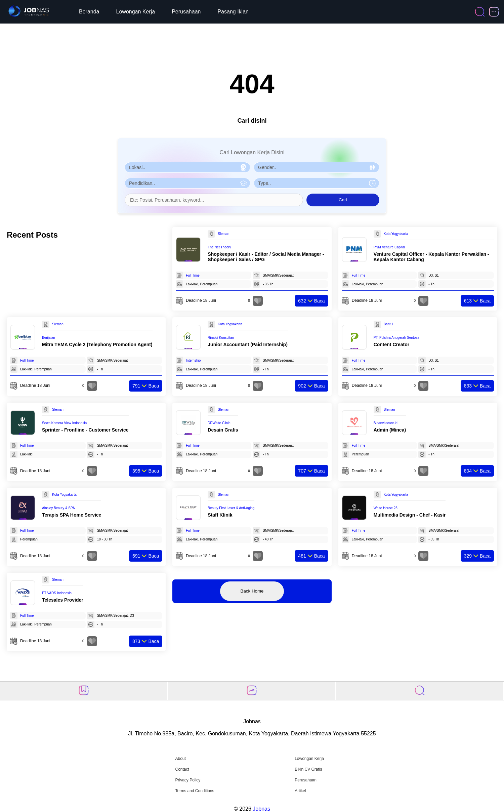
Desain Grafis (223, 430)
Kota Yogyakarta (396, 234)
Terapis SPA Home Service (72, 515)
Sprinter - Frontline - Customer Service (85, 430)
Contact (182, 769)
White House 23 (386, 508)
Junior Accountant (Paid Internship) (248, 344)
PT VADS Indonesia (57, 593)
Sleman (223, 234)
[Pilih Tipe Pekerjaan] (317, 183)
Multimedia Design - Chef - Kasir (410, 515)
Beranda (89, 12)
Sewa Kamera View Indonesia (64, 423)
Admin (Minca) (390, 430)
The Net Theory (219, 247)
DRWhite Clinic (219, 423)
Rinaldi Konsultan (221, 338)
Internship (193, 360)
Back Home (252, 591)
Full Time (193, 275)
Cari (343, 200)
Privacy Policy (188, 780)
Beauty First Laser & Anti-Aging (231, 508)
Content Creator (392, 344)
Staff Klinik (220, 515)
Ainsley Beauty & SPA (58, 508)
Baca (311, 301)
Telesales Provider (63, 600)
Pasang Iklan (233, 12)
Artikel (300, 791)
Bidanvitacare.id (386, 423)
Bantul (388, 324)
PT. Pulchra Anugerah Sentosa (396, 338)
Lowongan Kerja (136, 12)
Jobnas (261, 809)
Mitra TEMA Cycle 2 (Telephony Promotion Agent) (97, 344)
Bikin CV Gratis (308, 769)
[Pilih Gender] (317, 167)
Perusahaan (186, 12)
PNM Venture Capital (389, 247)
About (180, 759)
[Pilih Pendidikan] (187, 183)
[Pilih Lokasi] (187, 167)
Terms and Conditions (195, 791)
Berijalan (49, 338)
